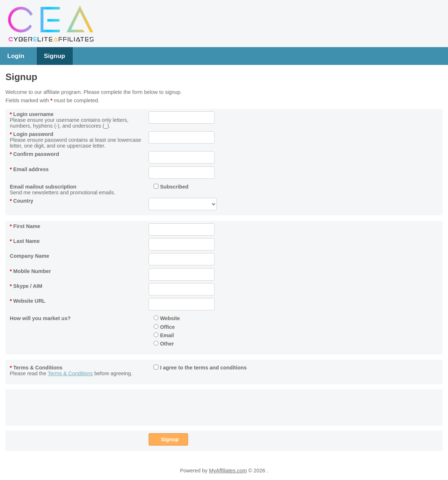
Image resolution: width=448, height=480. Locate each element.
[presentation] (204, 406)
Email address (29, 169)
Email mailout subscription (43, 187)
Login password (32, 134)
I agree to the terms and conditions (200, 368)
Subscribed (171, 187)
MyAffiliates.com (228, 471)
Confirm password (34, 154)
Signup (55, 56)
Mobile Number (30, 271)
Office (164, 327)
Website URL (28, 301)
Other (164, 344)
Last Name (25, 241)
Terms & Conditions (36, 368)
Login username (32, 114)
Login (16, 56)
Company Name (30, 256)
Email (164, 335)
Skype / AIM (26, 286)
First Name (25, 226)
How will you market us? (40, 318)
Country (22, 201)
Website (167, 318)
